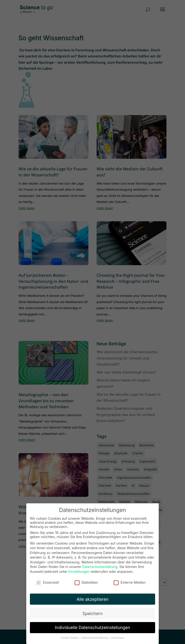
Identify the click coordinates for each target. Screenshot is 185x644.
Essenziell (47, 579)
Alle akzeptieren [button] (92, 596)
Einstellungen (79, 568)
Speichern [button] (92, 610)
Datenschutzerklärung (100, 563)
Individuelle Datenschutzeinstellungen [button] (93, 624)
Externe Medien (130, 579)
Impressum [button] (118, 634)
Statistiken (86, 579)
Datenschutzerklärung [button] (95, 634)
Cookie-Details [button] (70, 634)
